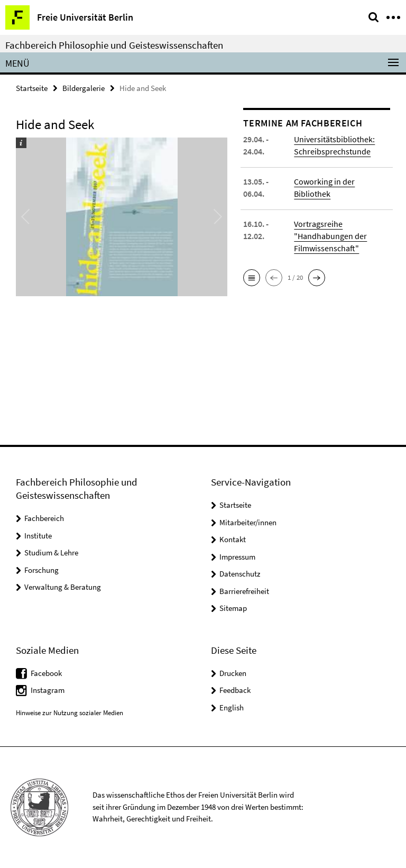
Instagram (48, 690)
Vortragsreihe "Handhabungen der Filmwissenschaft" (330, 236)
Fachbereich (44, 518)
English (232, 707)
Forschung (41, 570)
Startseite (32, 88)
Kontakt (233, 539)
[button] (252, 278)
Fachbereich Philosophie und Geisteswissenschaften (114, 45)
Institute (38, 536)
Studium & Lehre (51, 552)
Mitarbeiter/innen (248, 522)
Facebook (46, 673)
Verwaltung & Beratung (63, 587)
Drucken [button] (233, 673)
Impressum (237, 557)
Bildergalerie (84, 88)
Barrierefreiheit (244, 591)
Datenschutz (240, 574)
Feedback (235, 690)
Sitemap (233, 608)
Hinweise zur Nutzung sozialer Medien (70, 713)
